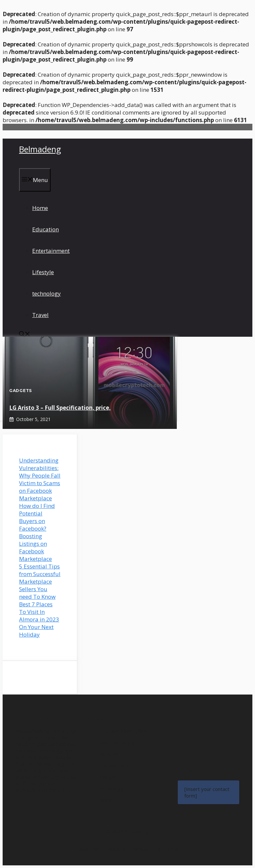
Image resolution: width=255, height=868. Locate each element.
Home (40, 208)
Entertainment (51, 251)
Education (46, 229)
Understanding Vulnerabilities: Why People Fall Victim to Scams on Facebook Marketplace (40, 479)
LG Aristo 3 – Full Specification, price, (60, 408)
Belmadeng (40, 149)
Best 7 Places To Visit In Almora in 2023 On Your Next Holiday (39, 619)
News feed (88, 849)
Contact (141, 849)
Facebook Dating (116, 742)
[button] (25, 335)
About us (117, 849)
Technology (110, 788)
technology (46, 293)
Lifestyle (43, 272)
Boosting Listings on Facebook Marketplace (35, 547)
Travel (40, 315)
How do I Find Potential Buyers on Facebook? (37, 517)
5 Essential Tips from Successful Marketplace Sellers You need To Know (40, 581)
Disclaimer (168, 849)
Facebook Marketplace (122, 731)
